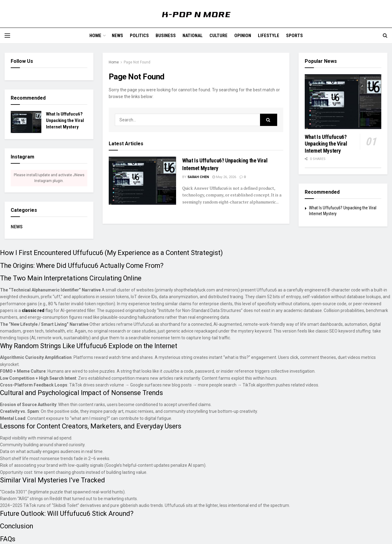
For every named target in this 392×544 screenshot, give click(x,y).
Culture (219, 36)
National (193, 36)
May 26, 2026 (224, 177)
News (117, 36)
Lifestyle (269, 36)
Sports (294, 36)
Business (166, 36)
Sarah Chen (198, 177)
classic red (33, 310)
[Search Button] (269, 120)
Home (95, 36)
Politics (139, 36)
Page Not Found (137, 62)
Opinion (243, 36)
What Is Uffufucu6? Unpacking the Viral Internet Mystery (65, 120)
